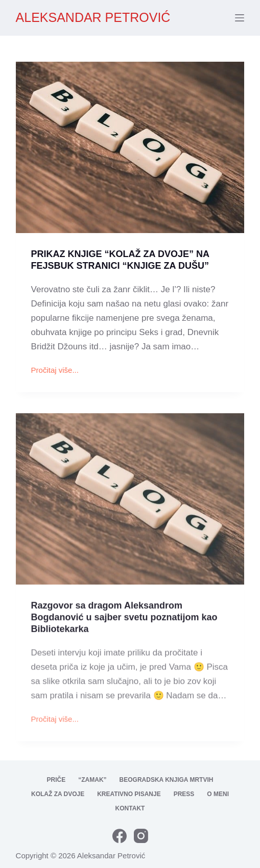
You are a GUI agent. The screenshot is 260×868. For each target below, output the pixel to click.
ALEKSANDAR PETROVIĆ (93, 17)
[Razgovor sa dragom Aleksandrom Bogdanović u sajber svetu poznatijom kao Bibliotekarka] (130, 503)
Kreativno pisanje (129, 794)
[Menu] (240, 18)
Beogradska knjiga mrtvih (167, 780)
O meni (218, 794)
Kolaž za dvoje (58, 794)
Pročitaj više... (55, 372)
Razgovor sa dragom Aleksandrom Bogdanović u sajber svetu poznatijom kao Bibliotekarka (124, 622)
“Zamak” (92, 780)
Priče (56, 780)
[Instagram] (141, 836)
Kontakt (130, 808)
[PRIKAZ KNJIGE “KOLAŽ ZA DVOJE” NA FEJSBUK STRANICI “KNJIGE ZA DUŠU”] (130, 148)
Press (184, 794)
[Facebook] (120, 836)
